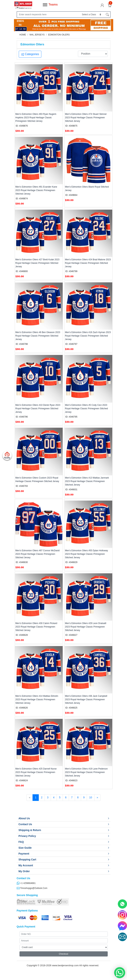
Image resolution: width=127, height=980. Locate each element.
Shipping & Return (30, 830)
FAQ (21, 842)
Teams (50, 5)
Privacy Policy (27, 836)
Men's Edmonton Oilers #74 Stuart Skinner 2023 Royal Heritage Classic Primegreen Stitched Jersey (86, 118)
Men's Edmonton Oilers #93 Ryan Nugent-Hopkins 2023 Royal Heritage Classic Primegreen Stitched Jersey (36, 118)
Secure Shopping (27, 895)
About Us (24, 818)
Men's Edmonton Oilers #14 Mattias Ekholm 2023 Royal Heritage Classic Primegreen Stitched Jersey (37, 700)
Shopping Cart (27, 859)
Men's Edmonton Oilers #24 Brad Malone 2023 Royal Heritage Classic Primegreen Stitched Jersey (88, 263)
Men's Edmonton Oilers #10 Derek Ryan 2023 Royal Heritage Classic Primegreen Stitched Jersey (38, 409)
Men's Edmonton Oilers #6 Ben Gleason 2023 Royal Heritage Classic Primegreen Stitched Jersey (38, 336)
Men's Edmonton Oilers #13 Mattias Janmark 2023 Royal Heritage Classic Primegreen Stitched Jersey (87, 481)
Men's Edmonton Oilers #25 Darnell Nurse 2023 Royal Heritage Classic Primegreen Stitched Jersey (36, 772)
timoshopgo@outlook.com (32, 888)
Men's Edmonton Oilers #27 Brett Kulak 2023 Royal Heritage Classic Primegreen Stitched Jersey (37, 263)
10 (91, 797)
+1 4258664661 (26, 883)
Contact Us (25, 824)
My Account (26, 865)
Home (23, 35)
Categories (30, 54)
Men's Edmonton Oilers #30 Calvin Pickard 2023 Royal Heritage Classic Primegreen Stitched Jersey (36, 627)
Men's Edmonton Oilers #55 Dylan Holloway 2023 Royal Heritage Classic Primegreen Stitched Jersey (87, 554)
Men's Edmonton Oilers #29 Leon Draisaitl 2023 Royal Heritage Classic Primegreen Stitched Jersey (86, 627)
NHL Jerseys (37, 35)
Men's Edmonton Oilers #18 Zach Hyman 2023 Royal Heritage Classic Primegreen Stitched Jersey (88, 336)
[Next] (97, 798)
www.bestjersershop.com (65, 965)
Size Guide (25, 848)
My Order (24, 871)
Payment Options (27, 911)
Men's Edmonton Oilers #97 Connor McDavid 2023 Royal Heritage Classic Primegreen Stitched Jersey (37, 554)
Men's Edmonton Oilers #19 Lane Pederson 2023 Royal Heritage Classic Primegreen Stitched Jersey (86, 772)
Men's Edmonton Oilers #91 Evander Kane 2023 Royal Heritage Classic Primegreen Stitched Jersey (36, 190)
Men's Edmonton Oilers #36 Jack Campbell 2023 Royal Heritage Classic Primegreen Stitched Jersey (86, 700)
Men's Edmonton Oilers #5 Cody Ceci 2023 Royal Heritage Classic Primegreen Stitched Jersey (86, 409)
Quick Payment (26, 927)
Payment (24, 854)
